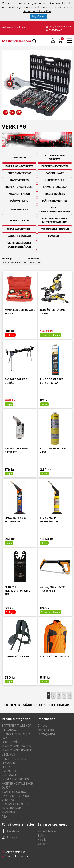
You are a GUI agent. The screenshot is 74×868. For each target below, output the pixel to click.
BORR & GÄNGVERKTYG (19, 166)
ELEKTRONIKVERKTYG (55, 166)
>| (70, 695)
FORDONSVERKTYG (19, 173)
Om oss (42, 726)
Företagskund (46, 734)
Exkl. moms (21, 27)
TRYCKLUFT (55, 236)
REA (4, 817)
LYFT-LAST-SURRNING (15, 779)
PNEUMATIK (9, 775)
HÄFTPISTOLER (55, 180)
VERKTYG (8, 800)
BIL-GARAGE (10, 730)
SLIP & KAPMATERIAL (19, 229)
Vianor (42, 844)
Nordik (42, 840)
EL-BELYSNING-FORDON (16, 746)
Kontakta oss (46, 730)
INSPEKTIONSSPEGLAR (19, 187)
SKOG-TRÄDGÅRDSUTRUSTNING (55, 210)
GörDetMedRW (47, 831)
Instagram (11, 837)
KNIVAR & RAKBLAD (55, 187)
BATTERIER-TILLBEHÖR (16, 726)
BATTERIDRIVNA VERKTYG (55, 157)
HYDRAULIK (9, 771)
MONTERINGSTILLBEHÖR (17, 784)
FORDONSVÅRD (12, 742)
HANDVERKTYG (19, 180)
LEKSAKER (8, 763)
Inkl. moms (7, 27)
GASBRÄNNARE (55, 173)
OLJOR (6, 788)
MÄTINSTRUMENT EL (55, 201)
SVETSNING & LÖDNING (55, 229)
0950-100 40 (54, 30)
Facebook (11, 831)
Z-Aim (42, 836)
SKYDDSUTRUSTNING (15, 796)
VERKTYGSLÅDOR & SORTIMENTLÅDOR (19, 245)
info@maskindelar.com (59, 27)
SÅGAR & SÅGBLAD (19, 236)
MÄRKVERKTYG (19, 201)
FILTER (6, 767)
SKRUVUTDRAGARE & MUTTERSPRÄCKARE (55, 220)
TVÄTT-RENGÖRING (14, 792)
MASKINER (8, 812)
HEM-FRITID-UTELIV (14, 759)
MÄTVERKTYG (19, 210)
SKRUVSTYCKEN (19, 220)
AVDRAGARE (19, 157)
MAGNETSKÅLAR (55, 194)
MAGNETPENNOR (19, 194)
